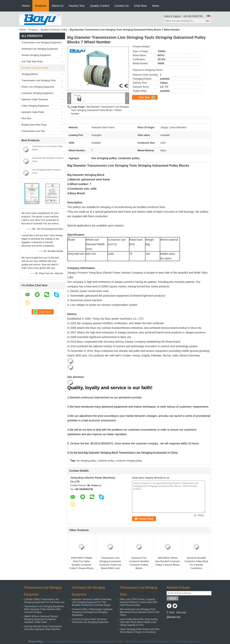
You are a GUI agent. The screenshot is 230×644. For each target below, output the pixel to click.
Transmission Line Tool (33, 131)
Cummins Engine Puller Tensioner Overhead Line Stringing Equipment (90, 621)
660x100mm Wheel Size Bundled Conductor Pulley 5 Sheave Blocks (168, 561)
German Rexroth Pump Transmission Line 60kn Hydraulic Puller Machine (43, 628)
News (156, 6)
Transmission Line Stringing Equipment (41, 43)
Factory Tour (77, 6)
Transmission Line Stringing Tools (39, 81)
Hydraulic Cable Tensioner (35, 100)
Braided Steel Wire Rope (34, 125)
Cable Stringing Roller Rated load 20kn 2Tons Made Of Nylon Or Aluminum (140, 631)
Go (208, 21)
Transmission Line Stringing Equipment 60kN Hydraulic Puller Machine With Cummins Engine (44, 609)
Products (41, 6)
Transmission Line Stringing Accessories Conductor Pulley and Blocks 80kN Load (110, 563)
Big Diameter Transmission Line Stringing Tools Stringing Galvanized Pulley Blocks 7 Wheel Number (100, 110)
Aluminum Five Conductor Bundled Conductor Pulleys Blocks (139, 563)
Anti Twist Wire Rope (32, 62)
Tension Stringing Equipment (36, 55)
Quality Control (100, 6)
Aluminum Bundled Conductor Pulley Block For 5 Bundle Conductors (196, 563)
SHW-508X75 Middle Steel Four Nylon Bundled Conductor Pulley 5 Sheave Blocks (81, 563)
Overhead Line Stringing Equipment (40, 49)
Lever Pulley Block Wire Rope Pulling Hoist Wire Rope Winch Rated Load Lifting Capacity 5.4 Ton (139, 622)
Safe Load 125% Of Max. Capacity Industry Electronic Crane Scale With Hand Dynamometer (138, 602)
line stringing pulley (86, 461)
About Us (58, 6)
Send (172, 598)
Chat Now (140, 6)
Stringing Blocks (30, 74)
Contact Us (122, 6)
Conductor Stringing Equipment (37, 93)
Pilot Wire (26, 118)
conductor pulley (106, 461)
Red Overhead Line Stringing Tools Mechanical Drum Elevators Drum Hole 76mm (140, 612)
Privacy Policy (35, 642)
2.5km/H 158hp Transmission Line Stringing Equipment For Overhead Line (44, 601)
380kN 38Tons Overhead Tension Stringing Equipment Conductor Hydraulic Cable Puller (41, 619)
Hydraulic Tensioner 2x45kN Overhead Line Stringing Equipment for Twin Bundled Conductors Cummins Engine (92, 602)
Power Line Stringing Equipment (38, 87)
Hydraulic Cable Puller (33, 112)
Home (26, 6)
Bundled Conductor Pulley (54, 30)
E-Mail (170, 612)
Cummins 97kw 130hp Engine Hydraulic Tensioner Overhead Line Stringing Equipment (92, 612)
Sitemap (181, 612)
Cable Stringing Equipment (35, 106)
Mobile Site (173, 617)
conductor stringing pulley (129, 461)
